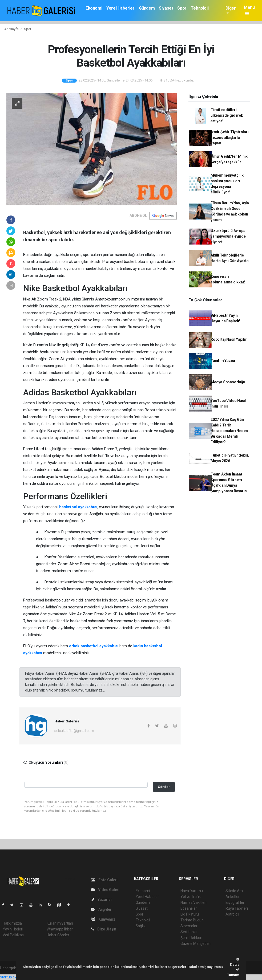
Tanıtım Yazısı (223, 361)
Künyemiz (103, 919)
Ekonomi (94, 8)
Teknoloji (200, 8)
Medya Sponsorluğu (228, 382)
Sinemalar (189, 926)
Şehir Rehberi (191, 938)
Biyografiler (235, 902)
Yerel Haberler (120, 8)
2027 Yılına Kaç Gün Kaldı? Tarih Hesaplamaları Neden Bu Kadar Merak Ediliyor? (229, 431)
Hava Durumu (192, 891)
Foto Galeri (104, 880)
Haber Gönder (58, 935)
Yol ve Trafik (191, 897)
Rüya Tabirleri (237, 908)
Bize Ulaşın (104, 929)
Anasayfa (12, 29)
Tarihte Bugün (192, 920)
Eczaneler (189, 908)
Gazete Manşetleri (196, 944)
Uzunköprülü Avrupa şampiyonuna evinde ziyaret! (228, 236)
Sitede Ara (234, 891)
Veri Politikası (13, 935)
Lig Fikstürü (190, 914)
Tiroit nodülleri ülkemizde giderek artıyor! (227, 115)
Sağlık (141, 926)
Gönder (164, 787)
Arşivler (101, 909)
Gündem (147, 8)
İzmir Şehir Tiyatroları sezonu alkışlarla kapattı (230, 137)
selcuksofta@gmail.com (74, 731)
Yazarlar (102, 900)
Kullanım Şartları (60, 923)
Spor (182, 8)
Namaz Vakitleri (193, 902)
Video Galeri (105, 890)
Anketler (232, 897)
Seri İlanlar (189, 932)
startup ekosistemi (15, 977)
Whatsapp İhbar (60, 929)
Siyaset (166, 8)
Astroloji (232, 914)
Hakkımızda (12, 923)
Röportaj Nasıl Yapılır (229, 339)
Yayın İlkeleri (13, 929)
